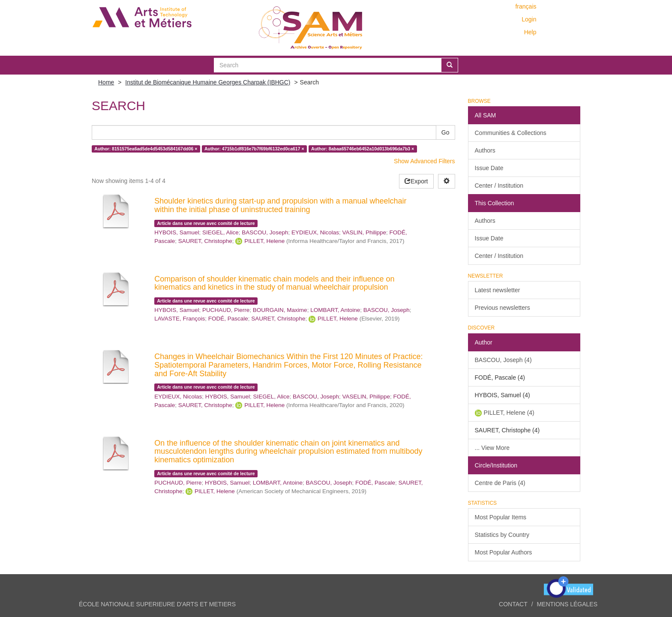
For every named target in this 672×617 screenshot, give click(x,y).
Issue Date (489, 168)
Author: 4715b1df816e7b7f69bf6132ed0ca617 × (254, 149)
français (526, 6)
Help (530, 32)
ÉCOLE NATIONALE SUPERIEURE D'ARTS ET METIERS (157, 604)
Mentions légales (567, 604)
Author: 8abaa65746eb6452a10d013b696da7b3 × (363, 149)
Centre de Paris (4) (500, 483)
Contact (513, 604)
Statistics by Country (502, 535)
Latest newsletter (498, 290)
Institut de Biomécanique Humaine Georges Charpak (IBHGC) (208, 82)
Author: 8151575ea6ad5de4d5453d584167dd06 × (146, 149)
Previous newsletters (502, 308)
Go (445, 132)
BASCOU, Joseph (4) (503, 360)
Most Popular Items (501, 517)
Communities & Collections (511, 133)
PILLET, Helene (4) (509, 413)
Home (106, 82)
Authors (485, 150)
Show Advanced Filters (424, 161)
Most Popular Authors (504, 552)
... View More (492, 448)
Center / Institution (499, 186)
